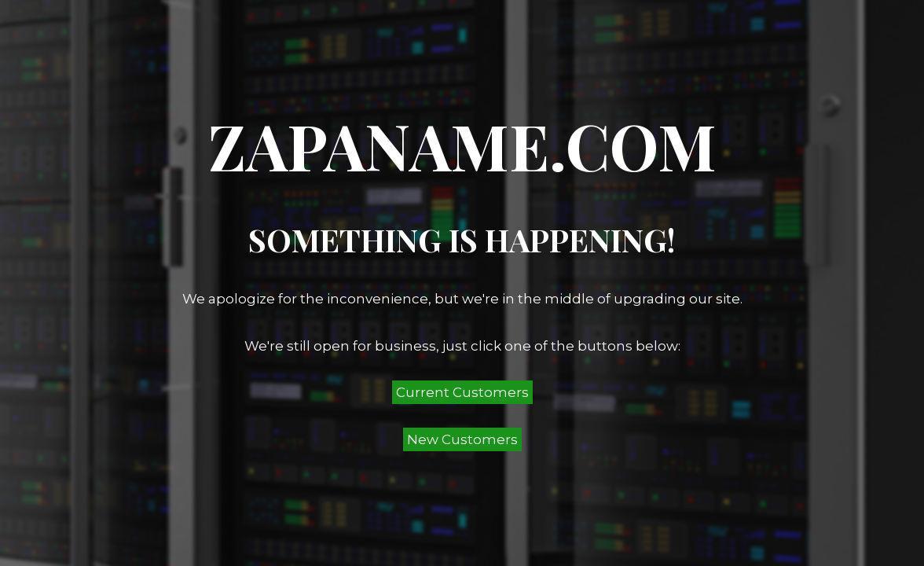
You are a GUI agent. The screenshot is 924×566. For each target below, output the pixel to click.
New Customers (462, 439)
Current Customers (462, 392)
